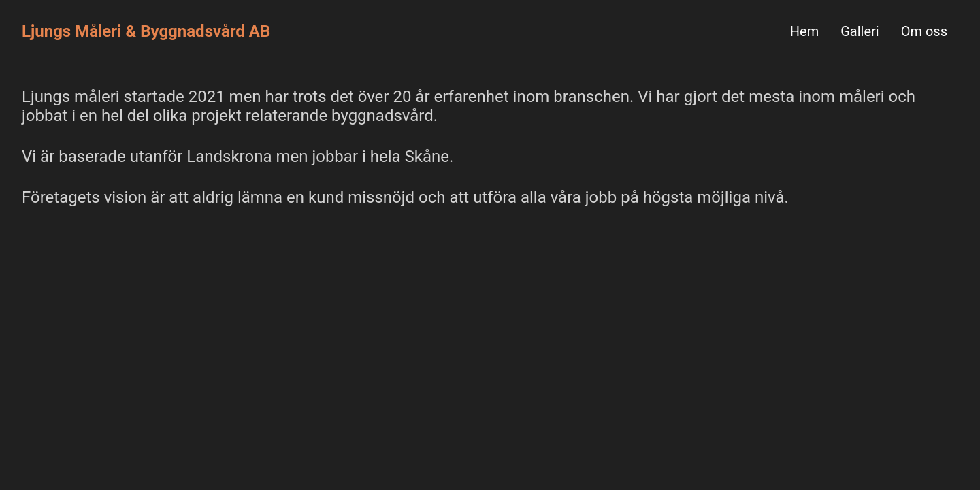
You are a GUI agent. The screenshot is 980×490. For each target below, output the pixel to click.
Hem (804, 31)
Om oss (924, 31)
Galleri (860, 31)
